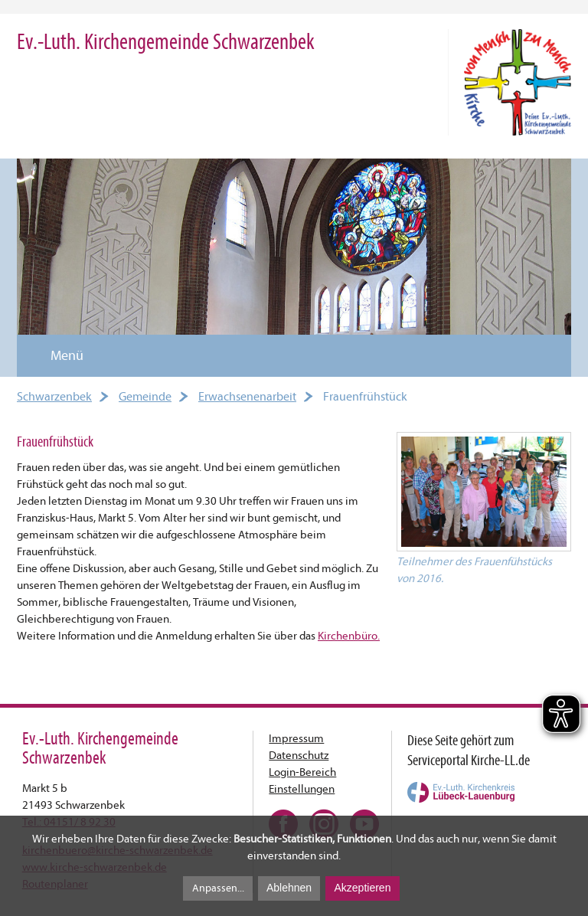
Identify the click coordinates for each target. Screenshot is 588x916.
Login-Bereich (302, 772)
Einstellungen (302, 789)
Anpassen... (218, 888)
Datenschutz (299, 756)
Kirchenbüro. (349, 636)
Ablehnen (289, 888)
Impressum (296, 739)
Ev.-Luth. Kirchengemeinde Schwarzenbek (166, 42)
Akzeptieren (362, 888)
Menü (58, 356)
